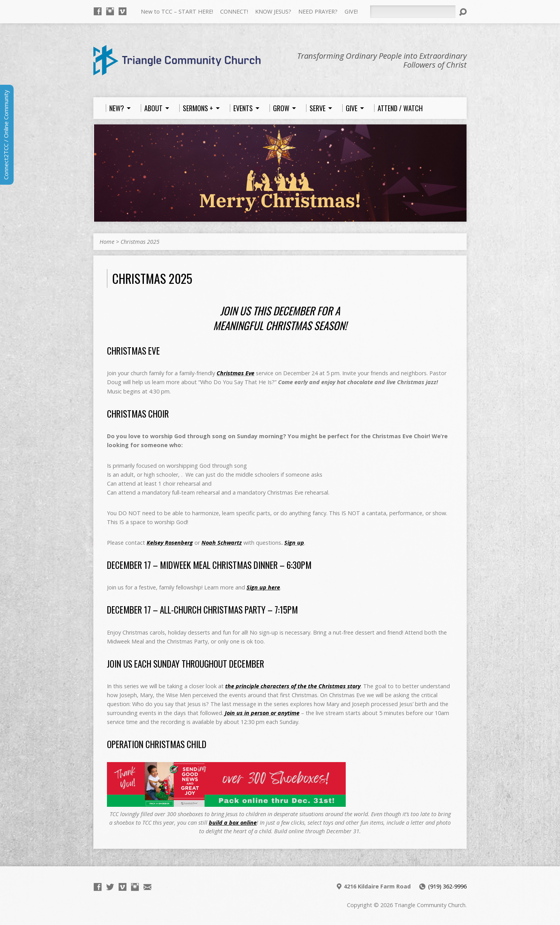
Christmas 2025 (140, 242)
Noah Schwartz (222, 543)
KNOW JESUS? (273, 11)
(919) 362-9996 (447, 886)
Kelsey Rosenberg (170, 543)
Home (107, 242)
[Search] (413, 12)
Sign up (294, 543)
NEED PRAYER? (318, 11)
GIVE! (351, 11)
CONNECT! (234, 11)
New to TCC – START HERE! (177, 11)
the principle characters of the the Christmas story (293, 686)
